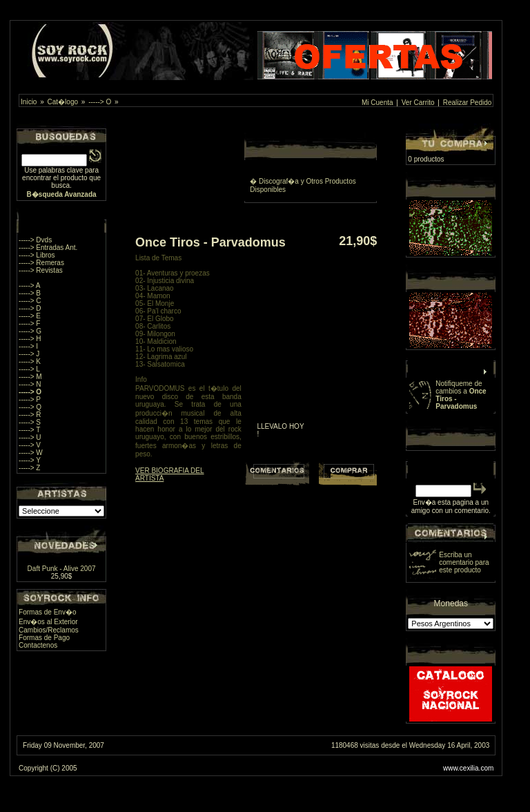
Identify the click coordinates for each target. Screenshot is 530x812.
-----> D (30, 308)
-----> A (29, 286)
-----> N (30, 384)
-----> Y (30, 460)
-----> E (30, 316)
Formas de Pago (44, 638)
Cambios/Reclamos (49, 630)
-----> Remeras (41, 263)
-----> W (31, 453)
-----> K (30, 361)
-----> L (29, 369)
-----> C (30, 301)
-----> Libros (37, 255)
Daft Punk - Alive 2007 (62, 569)
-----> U (30, 437)
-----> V (30, 445)
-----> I (28, 346)
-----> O (100, 102)
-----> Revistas (41, 270)
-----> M (30, 377)
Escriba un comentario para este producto (464, 562)
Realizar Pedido (468, 103)
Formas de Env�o (47, 612)
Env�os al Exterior (48, 622)
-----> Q (30, 407)
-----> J (29, 354)
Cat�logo (63, 102)
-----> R (30, 415)
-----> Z (29, 468)
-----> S (30, 422)
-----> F (29, 323)
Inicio (29, 102)
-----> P (30, 399)
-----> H (30, 339)
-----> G (30, 331)
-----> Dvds (35, 240)
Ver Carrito (418, 103)
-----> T (29, 430)
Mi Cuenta (377, 103)
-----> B (30, 293)
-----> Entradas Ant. (48, 248)
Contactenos (38, 645)
